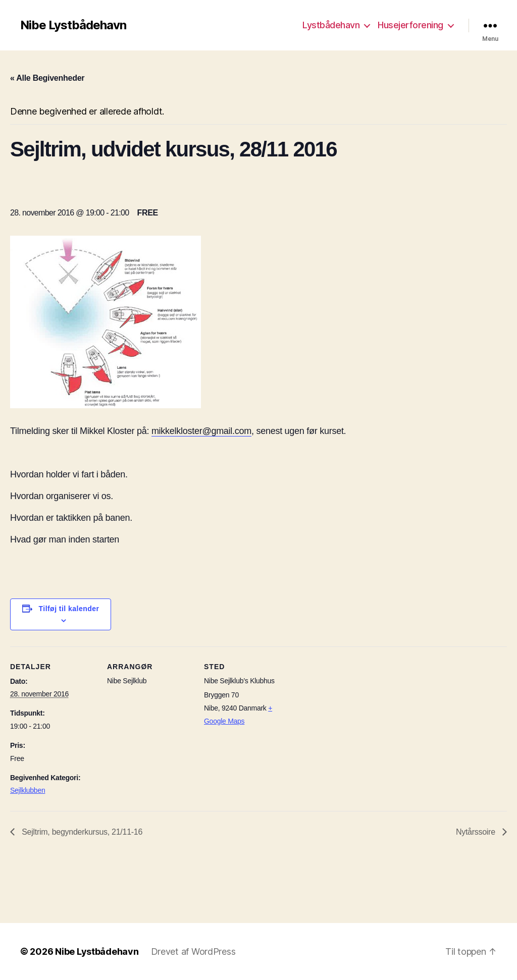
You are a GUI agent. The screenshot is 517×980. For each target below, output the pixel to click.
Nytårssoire (477, 832)
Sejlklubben (28, 790)
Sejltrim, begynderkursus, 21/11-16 (81, 832)
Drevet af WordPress (193, 951)
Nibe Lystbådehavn (73, 25)
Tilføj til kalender (69, 609)
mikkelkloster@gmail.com (201, 431)
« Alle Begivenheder (47, 78)
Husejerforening (410, 25)
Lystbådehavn (331, 25)
